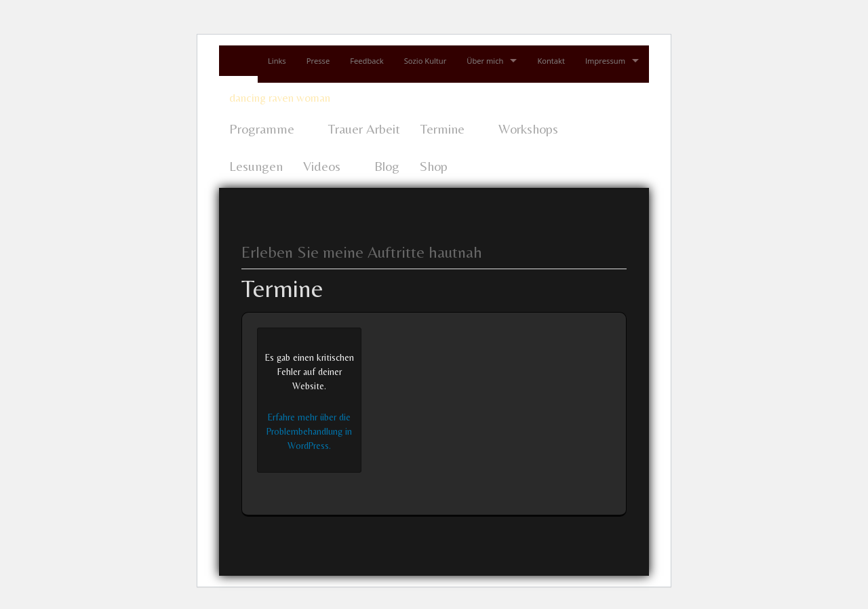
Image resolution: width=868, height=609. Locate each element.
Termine (442, 129)
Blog (387, 166)
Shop (434, 166)
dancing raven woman (280, 98)
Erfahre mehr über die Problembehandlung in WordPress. (309, 431)
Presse (318, 61)
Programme (262, 129)
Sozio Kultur (426, 61)
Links (277, 61)
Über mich (485, 61)
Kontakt (551, 61)
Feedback (367, 61)
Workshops (528, 129)
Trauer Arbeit (364, 129)
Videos (322, 166)
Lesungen (256, 166)
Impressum (605, 61)
